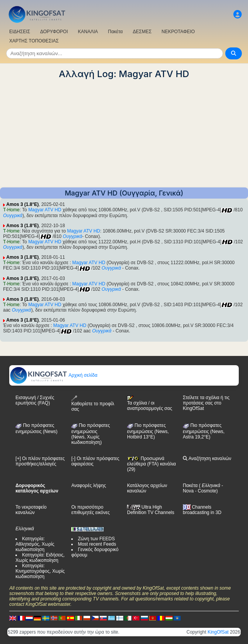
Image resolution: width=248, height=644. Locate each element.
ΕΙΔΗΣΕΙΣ (20, 32)
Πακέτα (115, 32)
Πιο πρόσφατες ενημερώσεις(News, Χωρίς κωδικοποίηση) (90, 434)
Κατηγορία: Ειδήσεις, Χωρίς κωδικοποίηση (40, 558)
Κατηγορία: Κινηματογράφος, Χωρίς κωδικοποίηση (40, 571)
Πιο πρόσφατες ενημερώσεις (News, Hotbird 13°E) (148, 431)
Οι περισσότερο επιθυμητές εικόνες (90, 510)
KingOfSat (218, 632)
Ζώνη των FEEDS (96, 539)
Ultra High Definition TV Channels (151, 510)
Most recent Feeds (97, 544)
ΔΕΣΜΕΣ (142, 32)
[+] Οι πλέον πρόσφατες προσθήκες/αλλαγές (40, 461)
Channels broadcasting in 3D (202, 510)
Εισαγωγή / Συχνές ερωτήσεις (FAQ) (35, 400)
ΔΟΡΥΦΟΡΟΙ (54, 32)
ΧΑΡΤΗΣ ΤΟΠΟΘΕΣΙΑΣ (34, 41)
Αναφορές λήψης (89, 486)
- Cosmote (205, 491)
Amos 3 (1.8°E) (22, 204)
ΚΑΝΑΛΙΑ (88, 32)
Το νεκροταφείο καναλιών (31, 510)
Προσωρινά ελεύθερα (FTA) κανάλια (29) (152, 464)
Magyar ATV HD (45, 210)
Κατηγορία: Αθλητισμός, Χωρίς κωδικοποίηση (35, 544)
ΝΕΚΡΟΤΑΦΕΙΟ (178, 32)
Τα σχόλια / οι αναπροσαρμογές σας (150, 403)
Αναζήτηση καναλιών (207, 459)
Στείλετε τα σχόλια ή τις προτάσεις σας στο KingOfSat (206, 403)
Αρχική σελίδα (54, 375)
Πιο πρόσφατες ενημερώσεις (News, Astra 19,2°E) (204, 431)
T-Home (11, 210)
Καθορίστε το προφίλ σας (93, 404)
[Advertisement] (124, 133)
